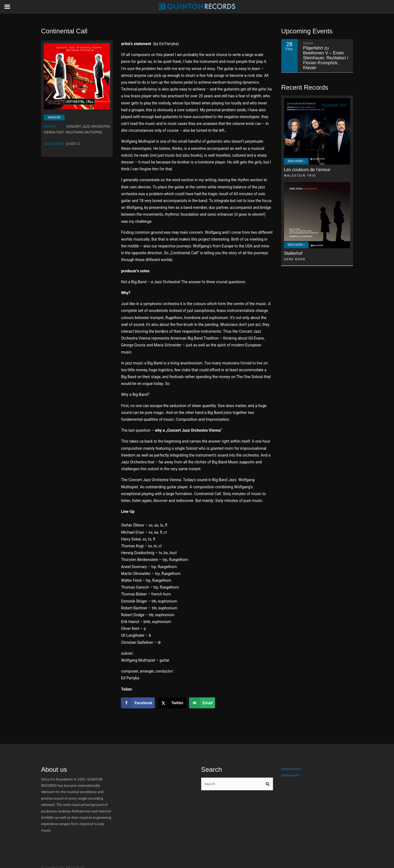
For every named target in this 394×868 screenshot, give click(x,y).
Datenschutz (291, 769)
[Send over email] (202, 703)
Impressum (290, 775)
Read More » (296, 161)
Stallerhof (293, 253)
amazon (54, 117)
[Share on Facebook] (138, 703)
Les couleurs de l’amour (307, 170)
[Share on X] (172, 703)
